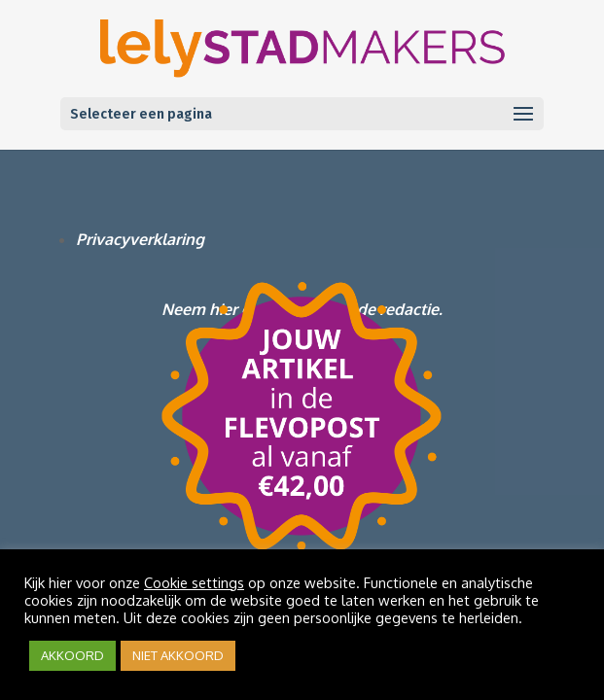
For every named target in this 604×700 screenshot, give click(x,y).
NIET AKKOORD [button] (178, 655)
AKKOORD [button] (72, 655)
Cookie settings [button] (194, 582)
